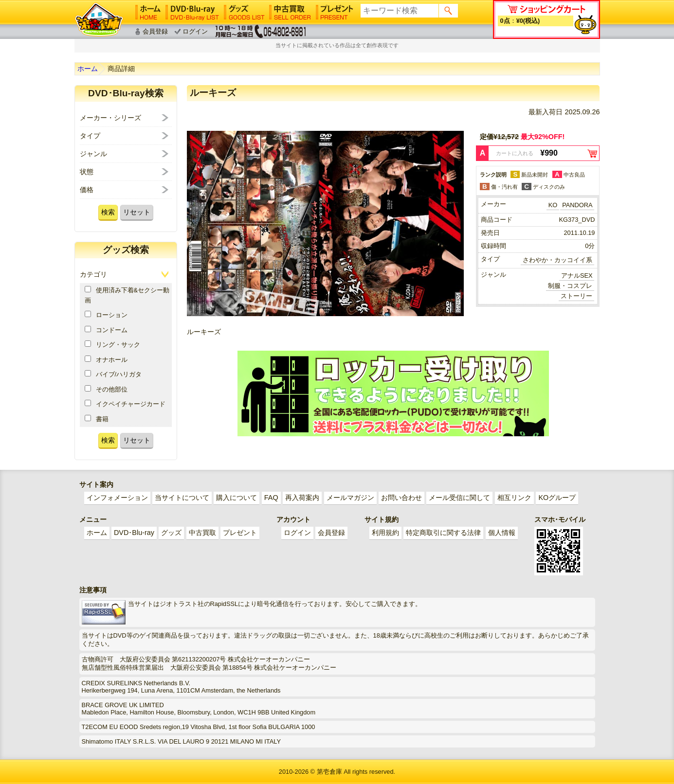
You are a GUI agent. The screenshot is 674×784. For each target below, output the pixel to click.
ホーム (88, 69)
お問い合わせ (401, 498)
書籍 (97, 419)
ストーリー (576, 296)
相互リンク (514, 498)
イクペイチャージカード (125, 404)
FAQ (271, 498)
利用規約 (385, 533)
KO (553, 205)
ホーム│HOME (148, 12)
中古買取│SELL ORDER (290, 12)
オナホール (106, 359)
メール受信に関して (459, 498)
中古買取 (202, 533)
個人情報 (502, 533)
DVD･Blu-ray (134, 533)
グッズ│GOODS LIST (244, 12)
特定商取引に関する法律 (443, 533)
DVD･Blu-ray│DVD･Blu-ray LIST (192, 12)
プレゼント (240, 533)
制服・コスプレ (570, 286)
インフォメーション (117, 498)
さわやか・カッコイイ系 (557, 260)
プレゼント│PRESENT (335, 12)
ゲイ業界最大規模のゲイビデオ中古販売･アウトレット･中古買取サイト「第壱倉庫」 (99, 19)
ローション (106, 315)
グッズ (171, 533)
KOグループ (557, 498)
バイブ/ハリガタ (113, 374)
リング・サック (112, 344)
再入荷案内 (302, 498)
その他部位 (106, 389)
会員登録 (155, 31)
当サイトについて (182, 498)
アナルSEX (577, 276)
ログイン (195, 31)
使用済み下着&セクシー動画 (127, 295)
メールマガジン (350, 498)
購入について (237, 498)
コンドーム (106, 330)
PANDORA (577, 205)
